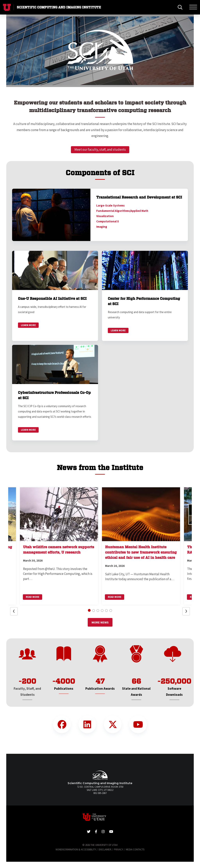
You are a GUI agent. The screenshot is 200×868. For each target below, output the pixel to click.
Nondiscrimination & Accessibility (76, 849)
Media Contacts (135, 849)
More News (100, 622)
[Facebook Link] (62, 724)
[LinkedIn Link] (87, 724)
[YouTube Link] (138, 724)
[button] (16, 51)
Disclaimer (105, 849)
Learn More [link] (28, 325)
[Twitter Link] (113, 724)
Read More (33, 597)
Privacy (119, 849)
